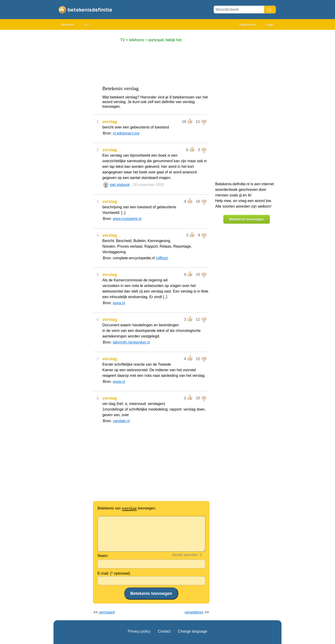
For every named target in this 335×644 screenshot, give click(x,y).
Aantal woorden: (185, 555)
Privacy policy (139, 631)
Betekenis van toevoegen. (127, 508)
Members (68, 25)
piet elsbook (120, 185)
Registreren (248, 25)
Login (270, 25)
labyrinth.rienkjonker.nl (131, 342)
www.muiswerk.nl (127, 219)
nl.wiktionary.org (126, 133)
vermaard (107, 612)
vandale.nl (121, 421)
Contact (164, 631)
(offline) (162, 258)
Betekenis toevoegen (247, 219)
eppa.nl (119, 303)
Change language (192, 631)
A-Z (87, 25)
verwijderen (194, 612)
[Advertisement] (72, 102)
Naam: (103, 556)
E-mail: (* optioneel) (114, 573)
